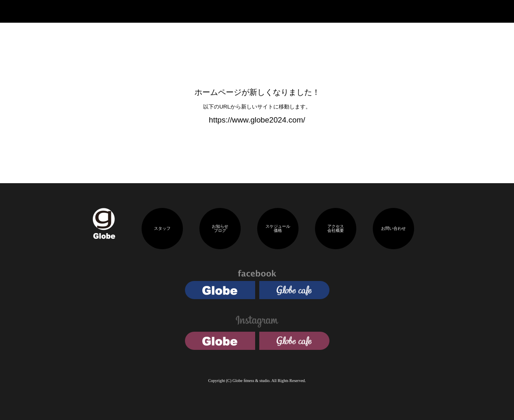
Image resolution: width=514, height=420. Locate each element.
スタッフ (162, 228)
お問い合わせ (393, 228)
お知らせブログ (220, 228)
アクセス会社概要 (336, 228)
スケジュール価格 (278, 228)
